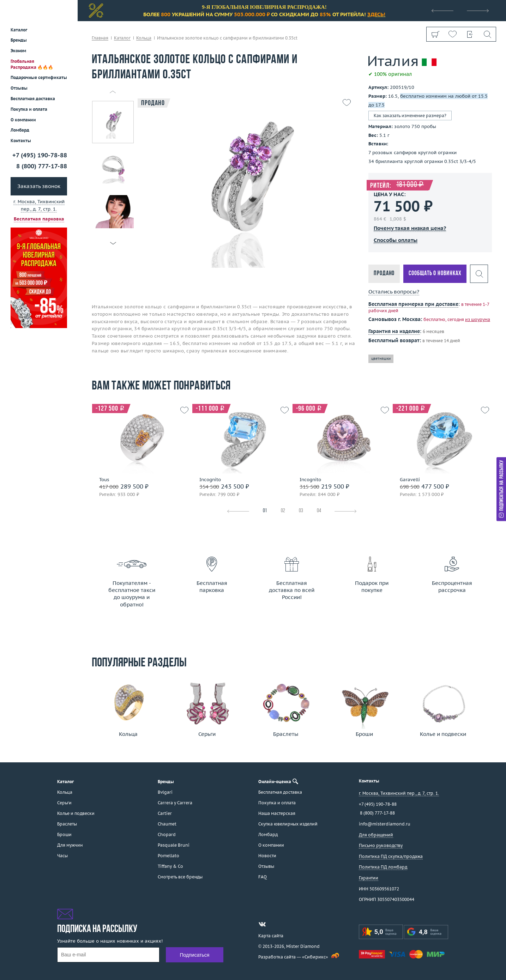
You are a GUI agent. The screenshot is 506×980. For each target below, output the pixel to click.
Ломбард (20, 130)
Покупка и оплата (29, 109)
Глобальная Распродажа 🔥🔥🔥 (32, 64)
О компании (23, 120)
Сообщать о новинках (435, 274)
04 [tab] (319, 511)
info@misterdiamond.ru (385, 824)
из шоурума (478, 319)
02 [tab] (283, 511)
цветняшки (381, 359)
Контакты (21, 141)
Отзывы (19, 88)
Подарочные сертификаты (39, 77)
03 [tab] (301, 511)
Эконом (18, 51)
